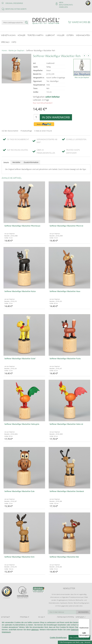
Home (4, 49)
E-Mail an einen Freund (43, 129)
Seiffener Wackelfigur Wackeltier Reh (41, 49)
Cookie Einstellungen (58, 638)
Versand (87, 642)
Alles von (82, 76)
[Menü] (88, 620)
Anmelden (63, 7)
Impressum (6, 632)
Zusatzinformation (31, 160)
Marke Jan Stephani (16, 49)
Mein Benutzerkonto (66, 4)
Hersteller (16, 160)
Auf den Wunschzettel (10, 129)
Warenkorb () (81, 22)
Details (6, 160)
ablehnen (35, 630)
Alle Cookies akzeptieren (79, 638)
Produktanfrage (26, 129)
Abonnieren (83, 610)
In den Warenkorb (56, 115)
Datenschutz (76, 630)
